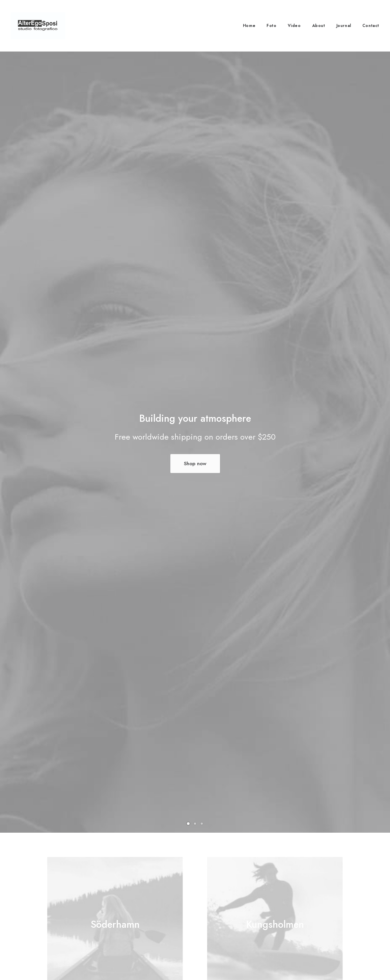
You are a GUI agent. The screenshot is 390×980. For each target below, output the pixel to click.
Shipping (216, 925)
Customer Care (143, 907)
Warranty (137, 951)
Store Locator (222, 943)
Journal (344, 26)
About (319, 26)
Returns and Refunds (149, 916)
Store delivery (322, 745)
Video (294, 26)
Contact (371, 26)
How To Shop (222, 916)
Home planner (82, 745)
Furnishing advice (165, 745)
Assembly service (244, 745)
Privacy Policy (142, 925)
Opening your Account (232, 907)
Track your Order (226, 934)
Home (249, 26)
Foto (271, 26)
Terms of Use (142, 934)
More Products (195, 647)
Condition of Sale (146, 943)
